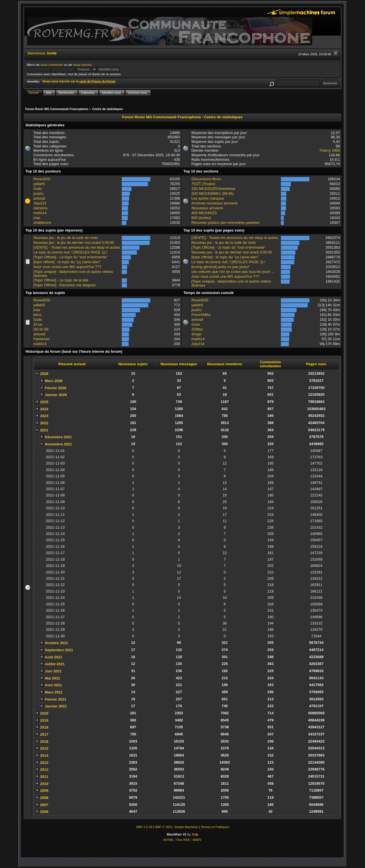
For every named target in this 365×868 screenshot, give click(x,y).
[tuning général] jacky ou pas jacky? (220, 267)
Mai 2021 (52, 678)
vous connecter (52, 65)
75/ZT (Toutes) (203, 184)
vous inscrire (82, 65)
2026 (44, 374)
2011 (44, 777)
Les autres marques (208, 198)
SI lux (38, 324)
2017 (44, 734)
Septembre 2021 (59, 650)
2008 (44, 798)
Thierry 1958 (330, 150)
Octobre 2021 (56, 643)
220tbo (197, 329)
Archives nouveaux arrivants (214, 203)
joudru (38, 193)
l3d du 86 (41, 329)
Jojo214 (40, 203)
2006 (44, 812)
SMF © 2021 (164, 827)
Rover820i (42, 179)
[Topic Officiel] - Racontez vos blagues (65, 285)
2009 (44, 791)
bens (37, 315)
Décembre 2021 (58, 437)
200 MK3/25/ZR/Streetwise (213, 189)
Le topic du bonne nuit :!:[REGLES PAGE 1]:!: (71, 252)
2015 (44, 748)
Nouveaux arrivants (207, 208)
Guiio (38, 189)
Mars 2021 (54, 692)
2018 (44, 727)
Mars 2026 (54, 381)
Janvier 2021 (56, 706)
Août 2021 (54, 657)
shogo (196, 334)
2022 (44, 423)
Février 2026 (55, 388)
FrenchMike (201, 315)
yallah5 (39, 184)
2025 (44, 402)
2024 (44, 409)
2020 (44, 713)
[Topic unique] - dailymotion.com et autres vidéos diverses (73, 274)
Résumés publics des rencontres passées (225, 223)
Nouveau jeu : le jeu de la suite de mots (66, 238)
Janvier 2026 (56, 395)
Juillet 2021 (55, 664)
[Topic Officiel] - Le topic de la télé (61, 280)
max (37, 218)
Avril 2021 (53, 685)
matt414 (40, 213)
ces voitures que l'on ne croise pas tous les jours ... (233, 272)
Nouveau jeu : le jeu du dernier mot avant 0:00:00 (74, 243)
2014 (44, 756)
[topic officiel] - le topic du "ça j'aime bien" (67, 262)
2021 (44, 430)
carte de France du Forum (97, 81)
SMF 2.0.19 (144, 827)
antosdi (39, 198)
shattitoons (42, 223)
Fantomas (41, 339)
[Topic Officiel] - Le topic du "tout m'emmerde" (70, 257)
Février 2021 (55, 699)
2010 (44, 784)
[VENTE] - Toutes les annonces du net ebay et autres (77, 247)
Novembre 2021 (58, 444)
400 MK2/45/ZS (204, 213)
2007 (44, 805)
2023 (44, 416)
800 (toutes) (201, 218)
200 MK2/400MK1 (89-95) (213, 193)
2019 (44, 720)
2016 (44, 742)
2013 (44, 763)
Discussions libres (206, 179)
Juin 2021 (53, 671)
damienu (40, 208)
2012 (44, 769)
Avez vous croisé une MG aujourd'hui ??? (67, 267)
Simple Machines (186, 827)
